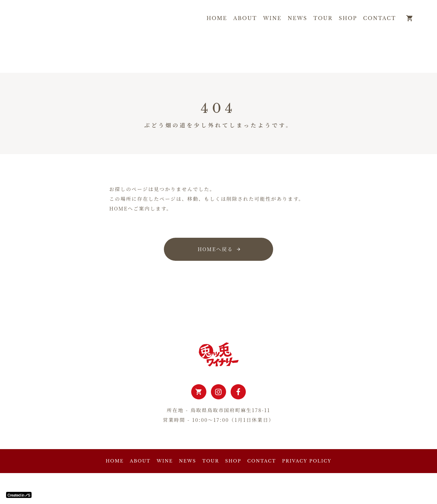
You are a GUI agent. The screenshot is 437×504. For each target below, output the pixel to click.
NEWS (298, 18)
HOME (217, 18)
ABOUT (245, 18)
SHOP (348, 18)
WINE (272, 18)
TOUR (323, 18)
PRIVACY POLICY (307, 461)
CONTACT (380, 18)
